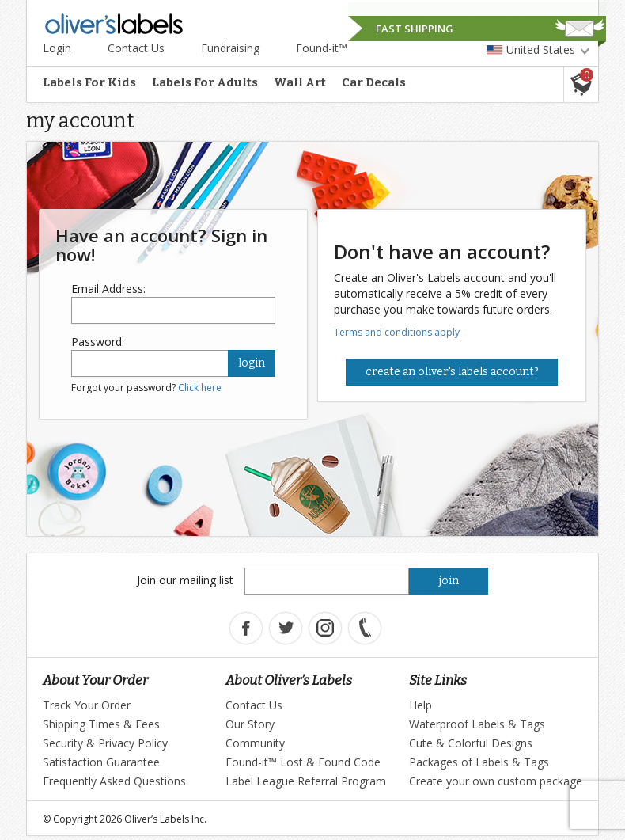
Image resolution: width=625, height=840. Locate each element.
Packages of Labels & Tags (479, 762)
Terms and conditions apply (397, 332)
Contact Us (136, 48)
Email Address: (108, 289)
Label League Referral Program (306, 781)
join (449, 581)
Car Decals (374, 82)
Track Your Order (87, 705)
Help (420, 705)
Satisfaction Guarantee (101, 762)
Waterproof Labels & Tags (477, 724)
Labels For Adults (205, 82)
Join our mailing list (185, 580)
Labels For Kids (89, 82)
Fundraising (230, 48)
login (252, 363)
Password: (98, 342)
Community (255, 743)
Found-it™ (322, 48)
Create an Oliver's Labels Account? (452, 372)
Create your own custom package (496, 781)
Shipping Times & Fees (101, 724)
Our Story (250, 724)
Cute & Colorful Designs (471, 743)
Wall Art (300, 82)
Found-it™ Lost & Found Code (303, 762)
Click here (200, 388)
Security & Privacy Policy (105, 743)
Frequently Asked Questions (114, 781)
